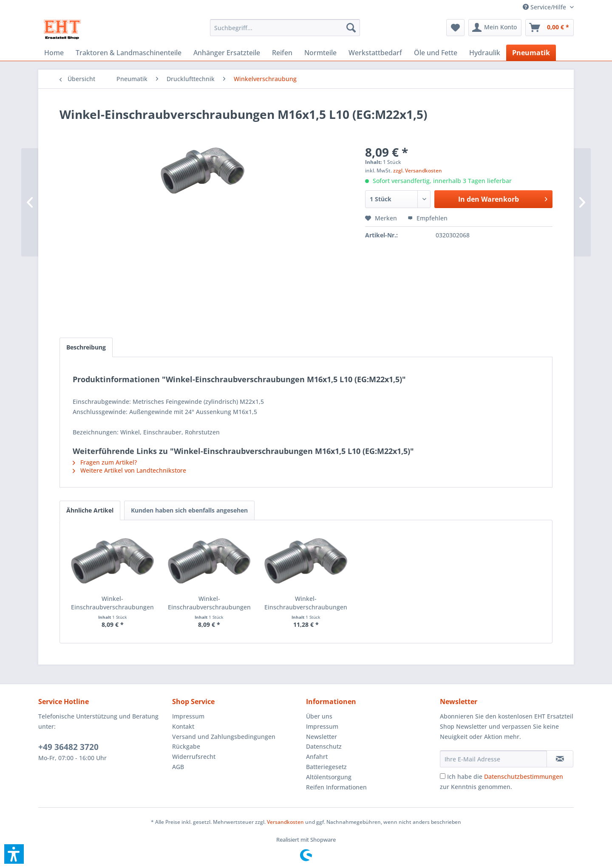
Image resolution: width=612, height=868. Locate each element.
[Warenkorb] (550, 28)
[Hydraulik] (485, 53)
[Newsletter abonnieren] (560, 759)
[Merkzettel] (455, 28)
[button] (14, 854)
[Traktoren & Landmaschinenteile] (129, 53)
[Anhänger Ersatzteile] (227, 53)
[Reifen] (282, 53)
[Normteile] (320, 53)
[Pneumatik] (531, 53)
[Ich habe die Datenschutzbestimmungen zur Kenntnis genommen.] (443, 776)
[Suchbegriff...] (285, 28)
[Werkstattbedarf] (375, 53)
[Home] (54, 53)
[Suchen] (351, 28)
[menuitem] (545, 7)
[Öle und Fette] (436, 53)
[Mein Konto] (495, 28)
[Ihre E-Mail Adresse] (493, 759)
